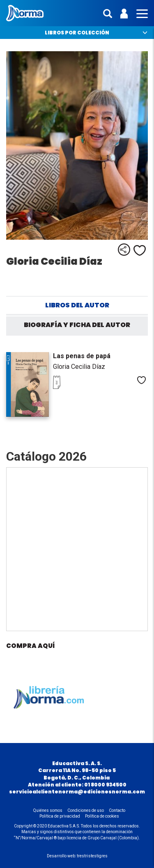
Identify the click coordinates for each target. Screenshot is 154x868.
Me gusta (140, 250)
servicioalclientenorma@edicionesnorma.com (77, 792)
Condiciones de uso (86, 810)
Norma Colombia (25, 13)
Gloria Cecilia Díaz (79, 367)
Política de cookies (102, 816)
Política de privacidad (60, 816)
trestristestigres (92, 856)
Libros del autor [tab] (77, 305)
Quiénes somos (48, 810)
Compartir (124, 250)
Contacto (117, 810)
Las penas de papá (82, 356)
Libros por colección (77, 33)
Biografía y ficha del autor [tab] (77, 325)
